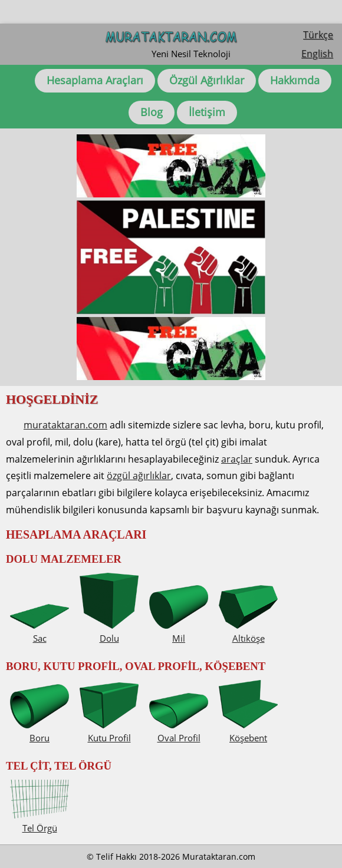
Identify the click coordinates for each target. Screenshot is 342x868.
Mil (179, 632)
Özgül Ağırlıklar (207, 80)
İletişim (207, 112)
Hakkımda (295, 80)
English (317, 54)
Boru (40, 731)
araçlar (237, 459)
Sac (40, 632)
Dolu (109, 632)
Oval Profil (179, 731)
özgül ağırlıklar (139, 476)
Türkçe (318, 35)
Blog (152, 112)
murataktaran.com (65, 425)
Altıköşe (248, 632)
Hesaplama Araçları (95, 80)
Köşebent (248, 731)
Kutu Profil (109, 731)
